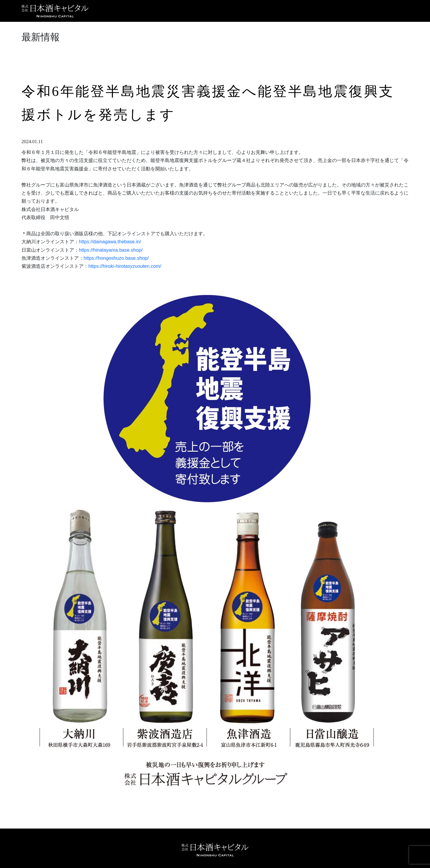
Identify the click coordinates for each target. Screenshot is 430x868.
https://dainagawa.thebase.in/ (110, 242)
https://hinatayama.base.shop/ (111, 250)
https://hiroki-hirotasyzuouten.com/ (125, 266)
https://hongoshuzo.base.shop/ (116, 258)
